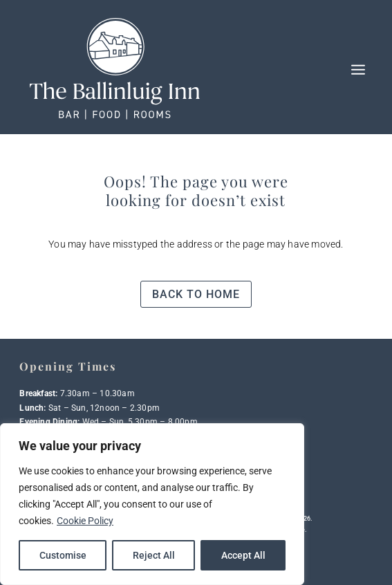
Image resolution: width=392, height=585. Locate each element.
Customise (63, 555)
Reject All (154, 555)
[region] (152, 504)
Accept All (243, 555)
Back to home (196, 294)
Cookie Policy (85, 521)
